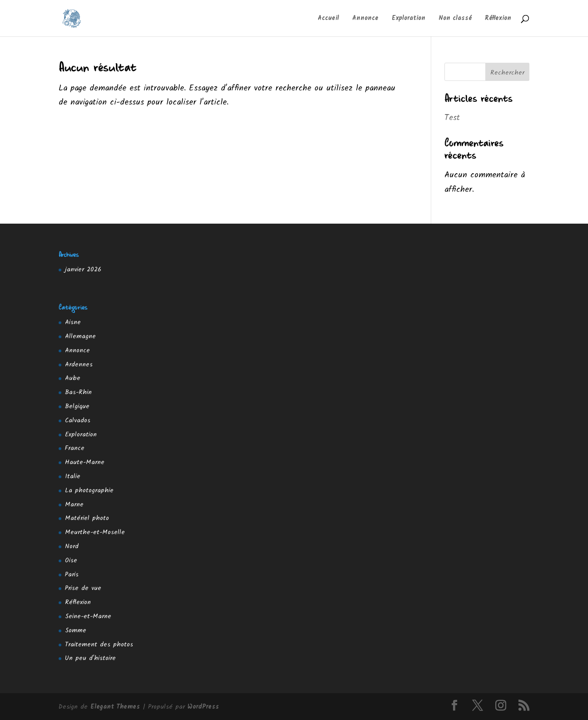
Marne (74, 505)
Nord (72, 546)
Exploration (409, 19)
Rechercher (507, 73)
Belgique (77, 406)
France (75, 448)
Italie (73, 476)
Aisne (73, 322)
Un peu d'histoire (90, 658)
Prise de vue (83, 588)
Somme (76, 630)
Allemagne (80, 336)
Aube (73, 378)
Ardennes (79, 365)
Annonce (365, 19)
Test (452, 118)
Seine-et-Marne (88, 616)
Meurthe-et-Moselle (95, 532)
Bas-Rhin (78, 392)
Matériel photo (87, 518)
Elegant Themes (115, 707)
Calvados (78, 420)
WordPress (203, 707)
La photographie (89, 490)
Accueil (328, 19)
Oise (71, 560)
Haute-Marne (85, 462)
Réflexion (498, 19)
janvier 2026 (83, 270)
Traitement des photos (99, 645)
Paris (72, 575)
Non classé (455, 19)
